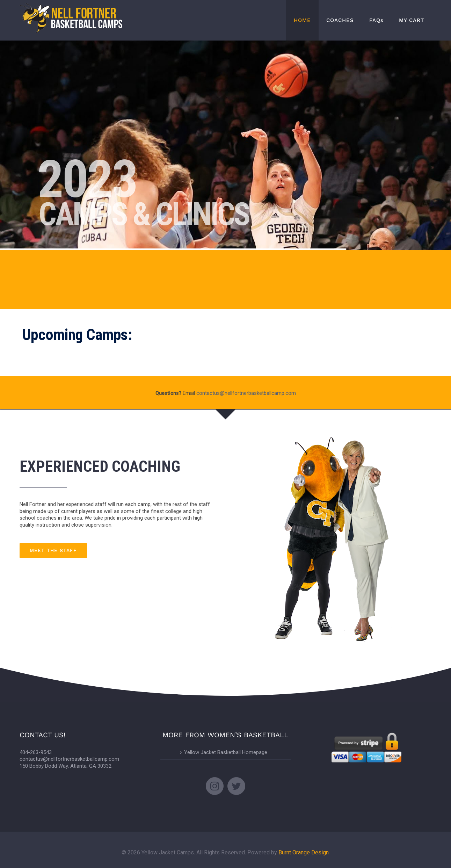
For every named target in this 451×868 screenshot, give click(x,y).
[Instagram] (215, 786)
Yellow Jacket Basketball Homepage (226, 752)
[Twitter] (236, 786)
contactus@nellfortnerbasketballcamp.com (246, 393)
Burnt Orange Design (304, 852)
